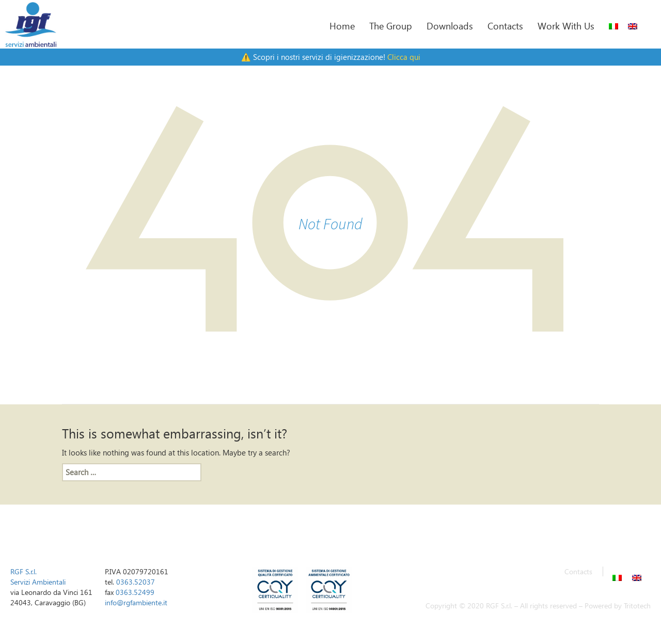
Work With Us (566, 26)
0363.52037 (136, 582)
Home (342, 26)
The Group (391, 26)
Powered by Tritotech (618, 606)
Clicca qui (404, 57)
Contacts (505, 26)
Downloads (450, 26)
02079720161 (146, 571)
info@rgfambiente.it (136, 602)
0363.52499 (135, 592)
